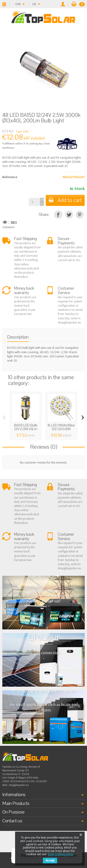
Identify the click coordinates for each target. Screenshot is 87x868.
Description (18, 337)
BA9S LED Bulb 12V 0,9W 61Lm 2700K (26, 429)
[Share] (58, 215)
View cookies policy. (61, 854)
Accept (50, 861)
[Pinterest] (80, 215)
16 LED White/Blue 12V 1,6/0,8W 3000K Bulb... (61, 429)
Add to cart (65, 200)
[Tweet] (69, 215)
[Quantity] (34, 202)
